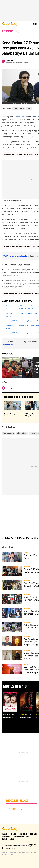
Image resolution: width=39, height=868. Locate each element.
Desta (29, 108)
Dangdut (27, 553)
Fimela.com (4, 848)
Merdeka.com (24, 846)
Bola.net (14, 846)
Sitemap (4, 839)
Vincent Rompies (28, 37)
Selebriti (18, 37)
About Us (5, 834)
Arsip (12, 839)
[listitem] (17, 31)
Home (3, 37)
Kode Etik (33, 834)
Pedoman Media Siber (22, 836)
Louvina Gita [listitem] (10, 60)
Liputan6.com (4, 846)
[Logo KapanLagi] (9, 24)
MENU (35, 24)
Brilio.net (9, 848)
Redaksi (14, 834)
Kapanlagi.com (9, 846)
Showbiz (10, 37)
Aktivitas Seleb (22, 433)
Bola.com (19, 846)
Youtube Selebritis (8, 433)
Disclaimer (23, 834)
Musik (26, 664)
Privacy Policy (6, 836)
